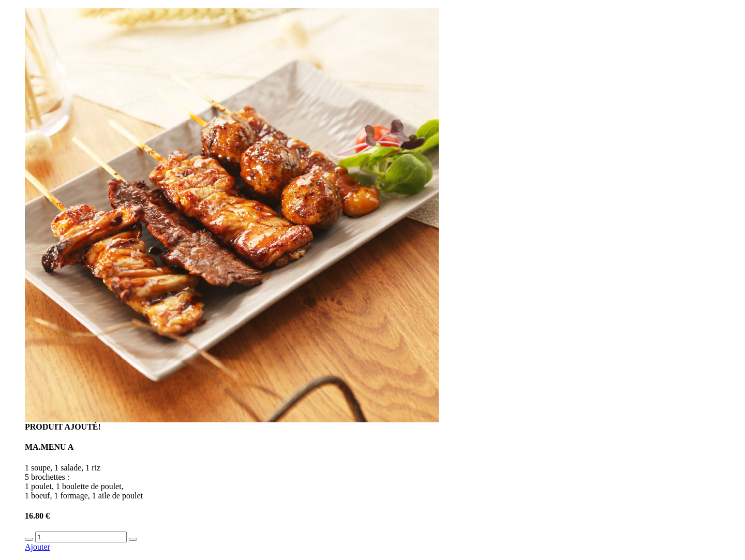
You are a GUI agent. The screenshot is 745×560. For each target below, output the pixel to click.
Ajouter (38, 547)
